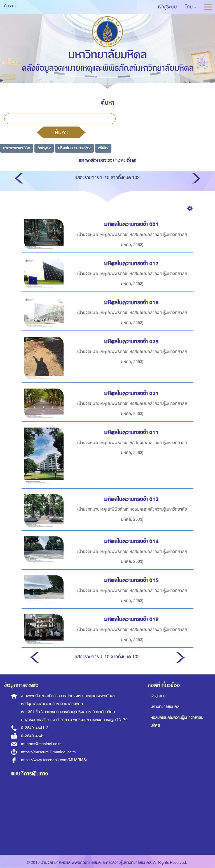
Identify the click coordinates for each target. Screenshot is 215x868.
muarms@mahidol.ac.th (41, 744)
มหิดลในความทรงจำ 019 (132, 619)
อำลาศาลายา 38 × (17, 148)
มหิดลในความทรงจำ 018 (132, 303)
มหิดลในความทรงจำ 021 (132, 393)
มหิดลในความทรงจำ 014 (132, 541)
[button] (191, 7)
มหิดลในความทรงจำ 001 (132, 224)
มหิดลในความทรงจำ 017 (132, 264)
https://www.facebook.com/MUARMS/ (54, 760)
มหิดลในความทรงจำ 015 (132, 580)
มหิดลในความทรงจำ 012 (132, 499)
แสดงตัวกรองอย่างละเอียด (108, 160)
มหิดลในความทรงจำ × (74, 148)
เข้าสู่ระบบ (158, 696)
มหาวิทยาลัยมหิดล (165, 707)
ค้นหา (61, 132)
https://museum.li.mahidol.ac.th (48, 752)
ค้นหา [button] (10, 6)
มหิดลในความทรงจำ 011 (132, 432)
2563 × (103, 148)
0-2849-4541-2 (35, 728)
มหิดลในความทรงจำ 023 (132, 342)
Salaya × (44, 148)
